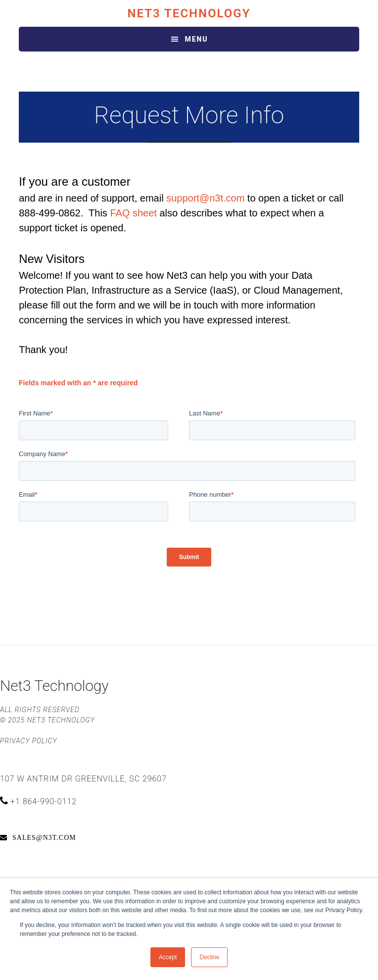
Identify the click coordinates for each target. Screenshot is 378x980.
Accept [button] (168, 957)
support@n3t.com (205, 198)
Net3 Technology (189, 13)
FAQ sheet (133, 213)
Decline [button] (209, 957)
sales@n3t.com (44, 837)
